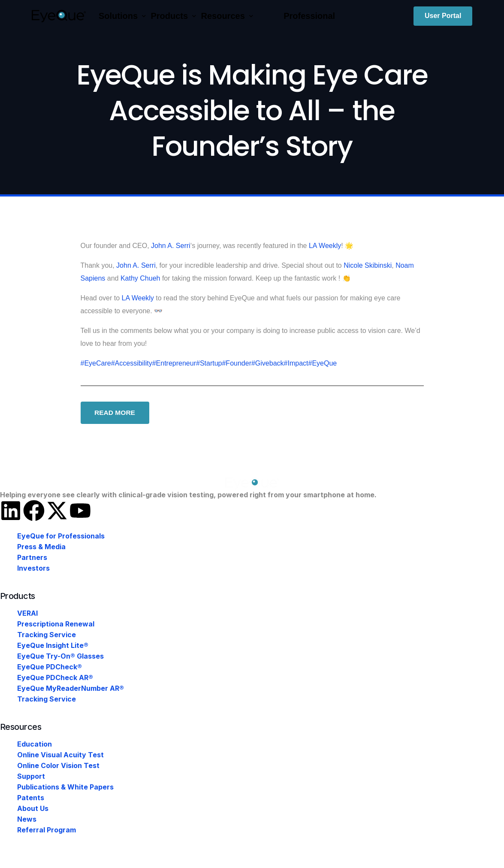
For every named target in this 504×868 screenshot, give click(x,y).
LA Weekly (325, 246)
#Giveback (268, 363)
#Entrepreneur (174, 363)
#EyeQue (322, 363)
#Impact (296, 363)
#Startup (209, 363)
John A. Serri (171, 246)
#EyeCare (96, 363)
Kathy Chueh (140, 278)
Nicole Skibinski (368, 265)
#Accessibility (132, 363)
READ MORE (116, 413)
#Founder (237, 363)
